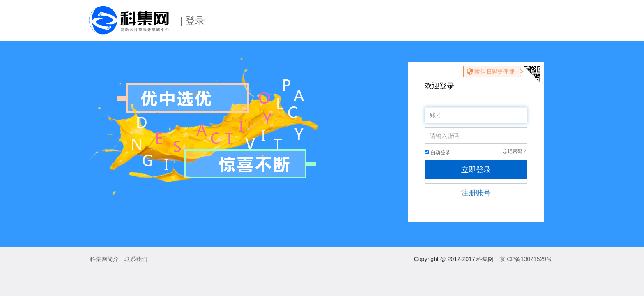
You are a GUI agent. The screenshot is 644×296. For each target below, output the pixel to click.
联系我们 (136, 259)
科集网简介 (104, 259)
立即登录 (476, 170)
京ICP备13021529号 (526, 259)
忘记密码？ (515, 151)
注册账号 (476, 193)
